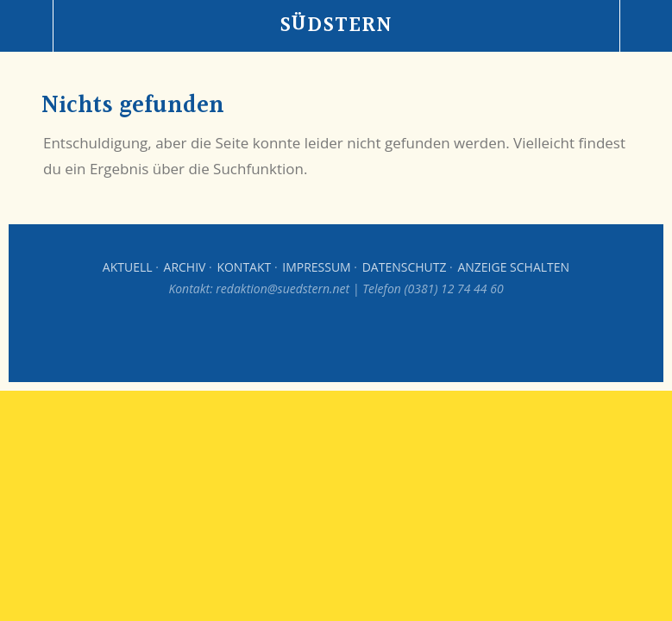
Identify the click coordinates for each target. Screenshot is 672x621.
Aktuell (128, 267)
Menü (27, 26)
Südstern (336, 26)
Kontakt (244, 267)
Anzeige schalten (513, 267)
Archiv (185, 267)
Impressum (317, 267)
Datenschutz (405, 267)
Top (336, 339)
